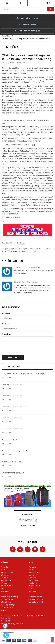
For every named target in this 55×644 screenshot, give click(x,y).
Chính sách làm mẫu (36, 597)
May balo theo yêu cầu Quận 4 (12, 385)
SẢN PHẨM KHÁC (7, 586)
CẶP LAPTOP (6, 575)
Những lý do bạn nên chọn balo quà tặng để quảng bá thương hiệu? (24, 374)
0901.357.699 (6, 618)
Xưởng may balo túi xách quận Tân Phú (15, 451)
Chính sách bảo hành (36, 602)
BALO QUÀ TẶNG (7, 573)
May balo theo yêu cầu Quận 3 (12, 396)
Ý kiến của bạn (7, 334)
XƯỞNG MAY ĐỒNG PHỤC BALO (12, 462)
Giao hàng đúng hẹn (8, 605)
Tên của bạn (6, 314)
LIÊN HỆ (4, 589)
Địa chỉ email (6, 324)
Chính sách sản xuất (36, 599)
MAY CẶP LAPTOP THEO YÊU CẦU (13, 473)
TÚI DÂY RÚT (5, 578)
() (48, 3)
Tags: (22, 243)
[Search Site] (27, 9)
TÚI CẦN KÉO (6, 583)
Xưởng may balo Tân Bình (10, 440)
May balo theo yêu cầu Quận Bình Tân (15, 407)
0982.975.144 (8, 621)
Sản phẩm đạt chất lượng (10, 597)
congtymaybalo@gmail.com (13, 624)
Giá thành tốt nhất (7, 608)
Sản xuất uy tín (6, 602)
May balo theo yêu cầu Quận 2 (12, 418)
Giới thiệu (4, 570)
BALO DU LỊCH (6, 581)
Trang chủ (5, 567)
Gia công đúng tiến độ (9, 599)
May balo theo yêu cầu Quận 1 (12, 429)
